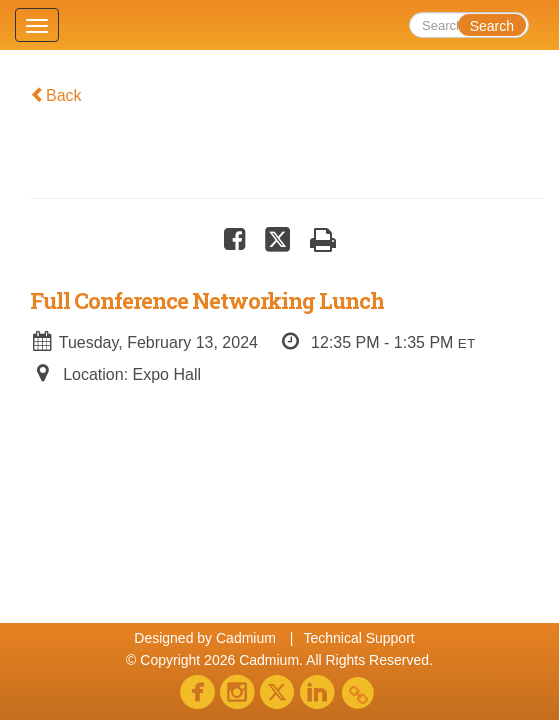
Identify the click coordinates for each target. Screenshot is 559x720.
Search (492, 26)
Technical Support (358, 638)
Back (56, 95)
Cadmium (246, 638)
